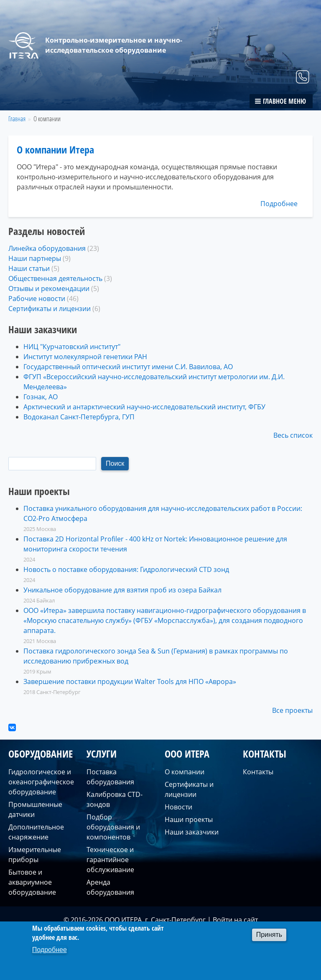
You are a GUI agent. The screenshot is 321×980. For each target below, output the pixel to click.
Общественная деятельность (55, 278)
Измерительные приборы (35, 855)
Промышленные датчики (35, 809)
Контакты (258, 772)
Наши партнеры (35, 258)
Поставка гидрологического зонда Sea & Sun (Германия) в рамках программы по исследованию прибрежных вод (156, 656)
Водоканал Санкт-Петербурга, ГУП (79, 417)
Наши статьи (29, 268)
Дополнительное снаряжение (36, 832)
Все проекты (292, 710)
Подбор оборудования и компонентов (113, 827)
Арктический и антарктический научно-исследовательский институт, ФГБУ (144, 407)
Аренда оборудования (110, 887)
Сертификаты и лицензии (50, 309)
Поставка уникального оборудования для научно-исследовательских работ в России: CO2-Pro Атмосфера (163, 513)
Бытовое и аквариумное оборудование (32, 882)
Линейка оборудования (47, 248)
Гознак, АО (41, 397)
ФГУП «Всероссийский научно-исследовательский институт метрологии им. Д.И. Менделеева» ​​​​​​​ (154, 382)
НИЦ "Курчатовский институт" (72, 347)
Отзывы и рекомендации (49, 288)
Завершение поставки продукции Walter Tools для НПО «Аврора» (130, 681)
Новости (178, 807)
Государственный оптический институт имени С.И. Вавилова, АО (128, 367)
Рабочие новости (37, 299)
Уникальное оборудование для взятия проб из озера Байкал (122, 590)
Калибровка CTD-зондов (115, 799)
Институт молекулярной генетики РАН (85, 357)
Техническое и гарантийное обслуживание (110, 860)
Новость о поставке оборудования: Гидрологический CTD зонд (126, 569)
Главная (17, 119)
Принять (269, 935)
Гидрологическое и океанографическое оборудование (41, 782)
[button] (281, 101)
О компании (185, 772)
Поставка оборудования (110, 777)
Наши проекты (189, 819)
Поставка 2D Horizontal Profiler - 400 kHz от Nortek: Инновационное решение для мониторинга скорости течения (155, 544)
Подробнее (279, 204)
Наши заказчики (192, 832)
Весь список (293, 435)
